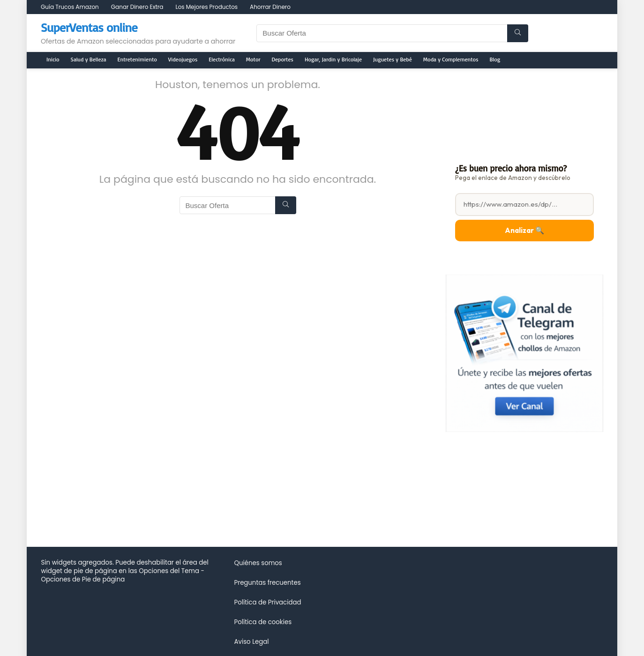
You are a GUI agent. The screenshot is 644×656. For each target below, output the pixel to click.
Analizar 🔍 (524, 230)
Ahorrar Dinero (270, 7)
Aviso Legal (251, 642)
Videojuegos (183, 59)
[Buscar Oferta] (518, 33)
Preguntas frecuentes (267, 583)
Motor (253, 59)
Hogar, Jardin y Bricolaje (333, 59)
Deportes (283, 59)
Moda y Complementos (451, 59)
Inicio (53, 59)
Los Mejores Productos (206, 7)
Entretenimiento (137, 59)
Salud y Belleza (89, 59)
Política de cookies (263, 622)
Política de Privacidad (267, 602)
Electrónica (222, 59)
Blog (495, 59)
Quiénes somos (258, 563)
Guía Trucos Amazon (70, 7)
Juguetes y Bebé (393, 59)
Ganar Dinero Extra (137, 7)
